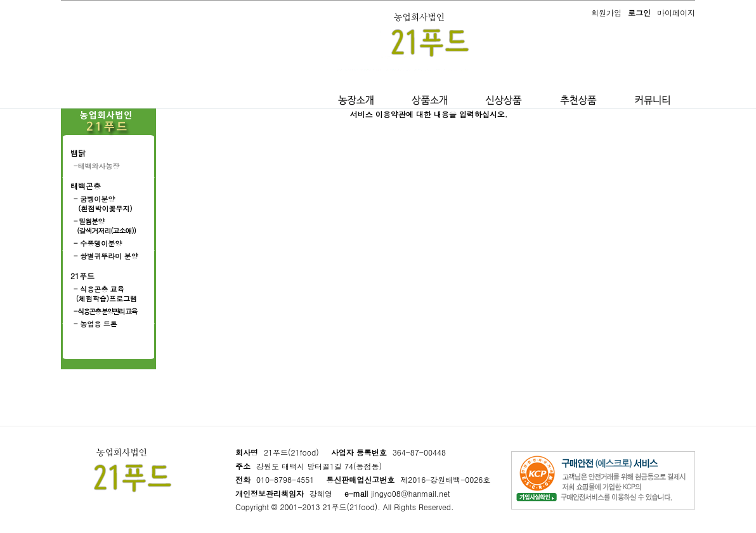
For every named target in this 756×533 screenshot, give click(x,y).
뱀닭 (78, 153)
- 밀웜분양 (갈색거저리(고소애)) (105, 226)
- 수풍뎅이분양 (98, 243)
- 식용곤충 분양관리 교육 (105, 311)
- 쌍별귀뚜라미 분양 (106, 256)
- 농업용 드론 (95, 324)
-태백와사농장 (97, 166)
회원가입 (606, 12)
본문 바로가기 (0, 0)
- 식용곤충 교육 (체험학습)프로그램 (105, 294)
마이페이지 (676, 12)
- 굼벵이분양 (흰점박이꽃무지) (103, 204)
